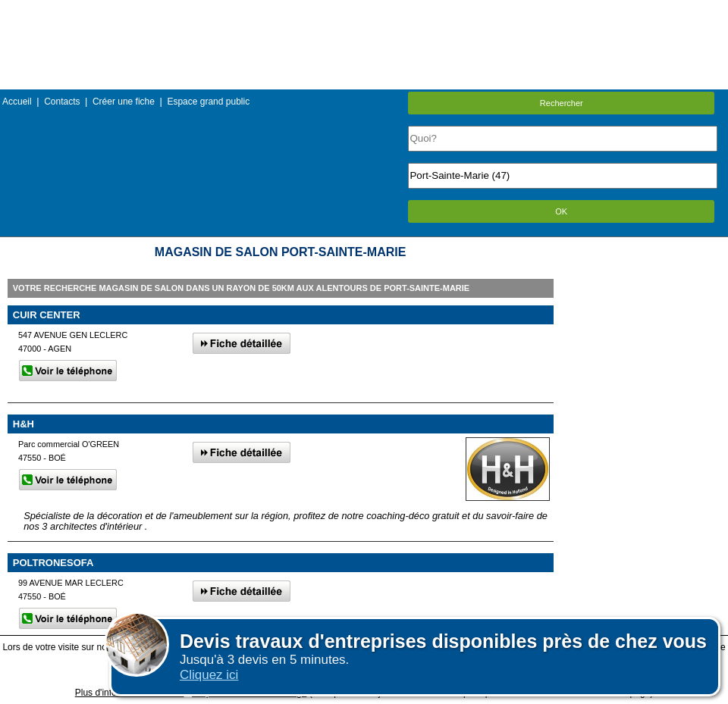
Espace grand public (208, 102)
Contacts (62, 102)
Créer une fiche (124, 102)
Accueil (17, 102)
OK (561, 211)
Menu (364, 11)
